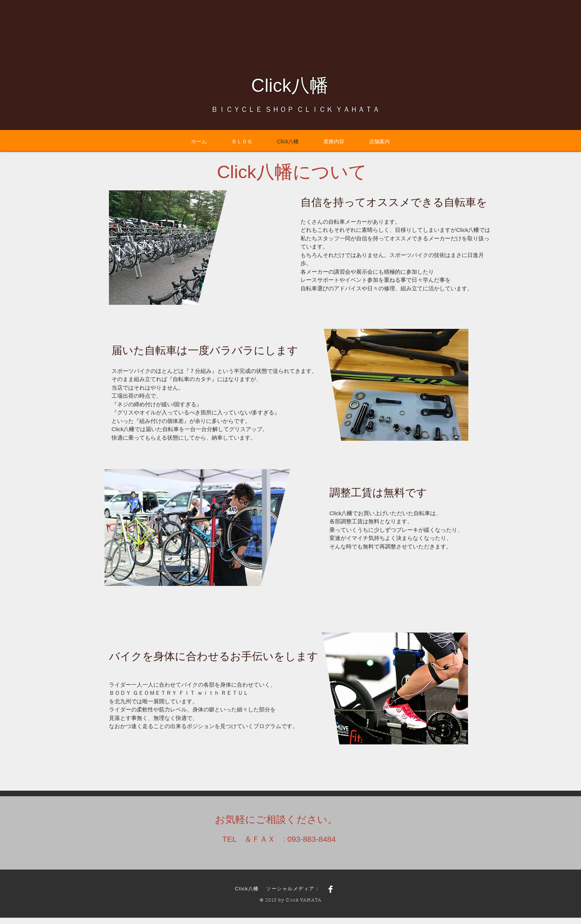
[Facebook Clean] (331, 889)
